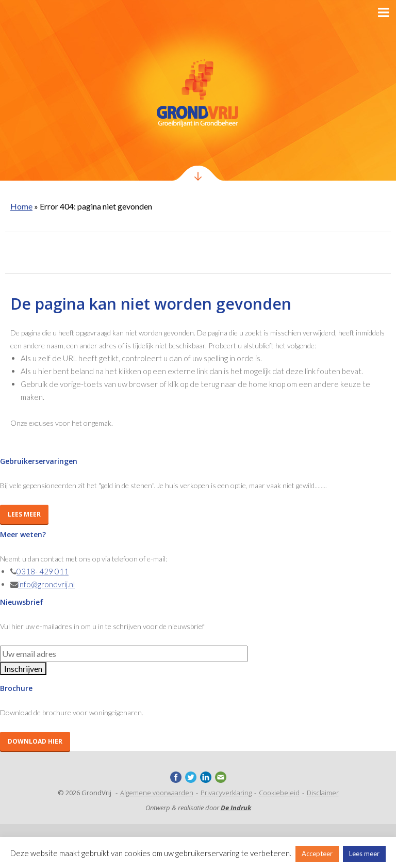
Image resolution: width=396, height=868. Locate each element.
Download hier (35, 741)
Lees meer (24, 514)
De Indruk (236, 808)
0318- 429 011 (43, 571)
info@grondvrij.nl (46, 584)
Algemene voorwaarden (157, 793)
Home (21, 206)
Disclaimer (323, 793)
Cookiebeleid (279, 793)
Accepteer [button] (317, 854)
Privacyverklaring (226, 793)
